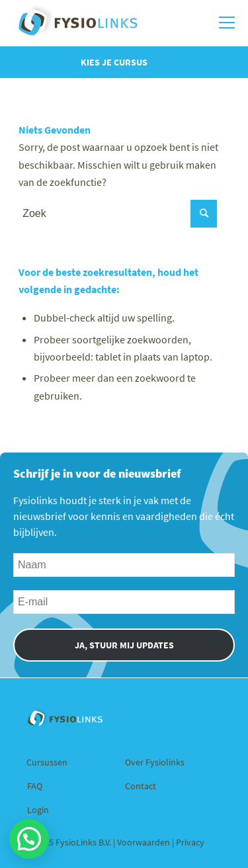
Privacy (190, 842)
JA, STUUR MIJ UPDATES (124, 645)
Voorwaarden (145, 842)
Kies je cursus (114, 62)
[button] (29, 839)
